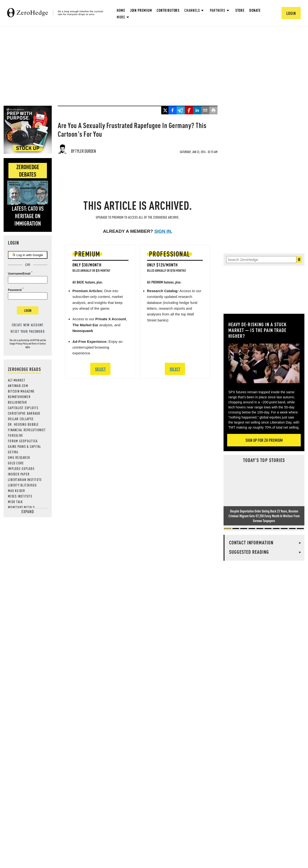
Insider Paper (19, 474)
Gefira (13, 452)
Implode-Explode (21, 468)
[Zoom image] (264, 363)
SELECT (100, 369)
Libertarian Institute (25, 480)
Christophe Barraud (24, 413)
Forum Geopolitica (23, 441)
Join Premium (141, 10)
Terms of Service (39, 344)
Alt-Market (17, 380)
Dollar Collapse (21, 419)
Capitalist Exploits (23, 408)
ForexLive (16, 435)
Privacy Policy (22, 344)
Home (121, 10)
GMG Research (19, 457)
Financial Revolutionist (27, 430)
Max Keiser (17, 491)
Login (28, 310)
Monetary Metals (21, 507)
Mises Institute (20, 496)
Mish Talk (15, 502)
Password (15, 290)
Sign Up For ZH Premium (264, 440)
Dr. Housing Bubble (23, 424)
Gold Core (16, 463)
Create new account (28, 325)
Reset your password (28, 331)
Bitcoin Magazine (21, 391)
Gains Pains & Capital (24, 446)
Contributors (168, 10)
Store (240, 10)
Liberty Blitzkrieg (22, 485)
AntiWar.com (18, 386)
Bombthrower (19, 397)
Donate (255, 10)
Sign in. (163, 231)
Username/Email (19, 274)
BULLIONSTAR (17, 402)
